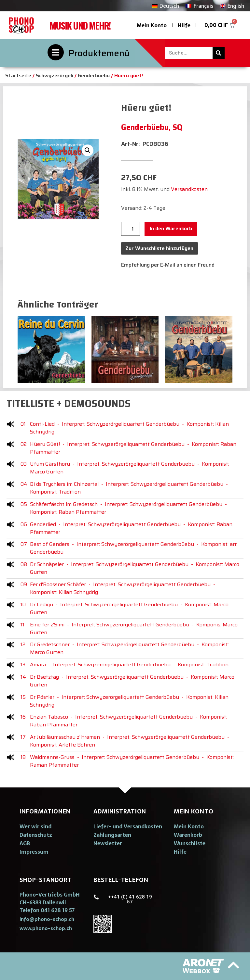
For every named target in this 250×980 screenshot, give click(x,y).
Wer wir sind (35, 826)
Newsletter (108, 843)
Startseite (18, 75)
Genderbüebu (94, 75)
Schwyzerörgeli (55, 75)
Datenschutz (36, 835)
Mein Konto (152, 25)
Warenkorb (188, 835)
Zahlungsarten (112, 835)
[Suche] (219, 53)
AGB (25, 843)
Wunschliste (190, 843)
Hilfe (184, 25)
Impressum (34, 852)
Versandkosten (189, 189)
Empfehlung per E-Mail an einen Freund (168, 265)
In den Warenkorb (171, 228)
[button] (47, 919)
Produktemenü (99, 53)
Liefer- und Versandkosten (128, 826)
